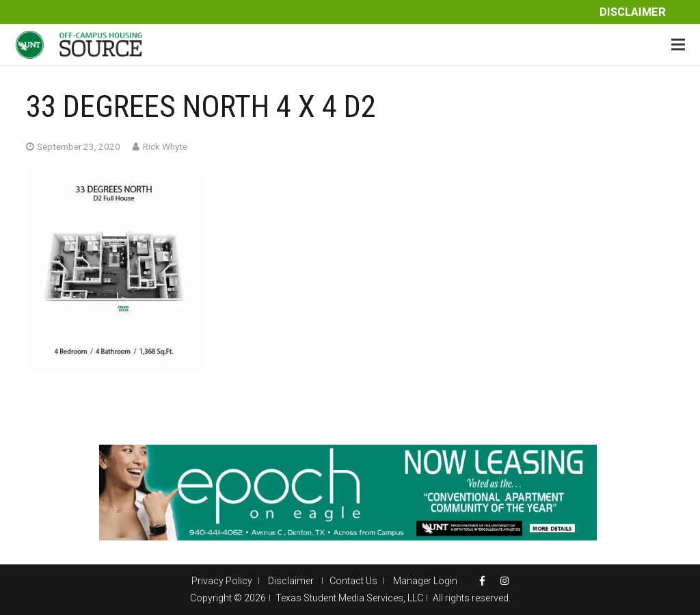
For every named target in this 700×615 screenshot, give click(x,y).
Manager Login (425, 581)
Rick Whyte (165, 146)
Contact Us (353, 581)
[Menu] (678, 44)
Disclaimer (633, 12)
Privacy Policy (222, 581)
